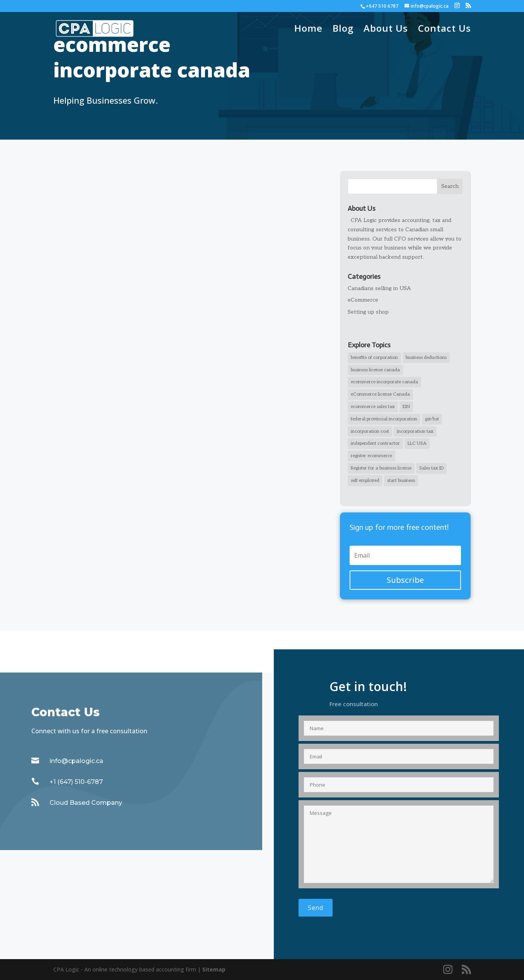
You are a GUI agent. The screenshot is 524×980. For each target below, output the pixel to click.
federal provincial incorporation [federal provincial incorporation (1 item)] (384, 419)
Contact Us (445, 30)
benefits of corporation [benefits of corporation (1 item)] (374, 358)
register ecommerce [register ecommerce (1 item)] (371, 456)
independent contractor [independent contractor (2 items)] (375, 443)
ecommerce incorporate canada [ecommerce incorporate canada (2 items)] (384, 382)
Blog (343, 30)
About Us (386, 30)
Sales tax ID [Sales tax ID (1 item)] (431, 468)
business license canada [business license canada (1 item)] (375, 370)
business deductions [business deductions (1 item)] (426, 358)
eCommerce (363, 300)
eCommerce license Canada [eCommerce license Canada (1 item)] (380, 394)
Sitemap (214, 969)
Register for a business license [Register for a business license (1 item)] (381, 468)
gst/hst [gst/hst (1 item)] (432, 419)
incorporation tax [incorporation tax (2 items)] (415, 431)
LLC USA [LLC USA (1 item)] (417, 443)
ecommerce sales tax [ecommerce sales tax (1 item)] (373, 407)
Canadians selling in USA (379, 288)
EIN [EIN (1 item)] (406, 407)
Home (308, 30)
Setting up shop (368, 312)
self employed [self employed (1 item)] (365, 481)
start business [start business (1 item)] (401, 481)
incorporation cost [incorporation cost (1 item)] (370, 431)
